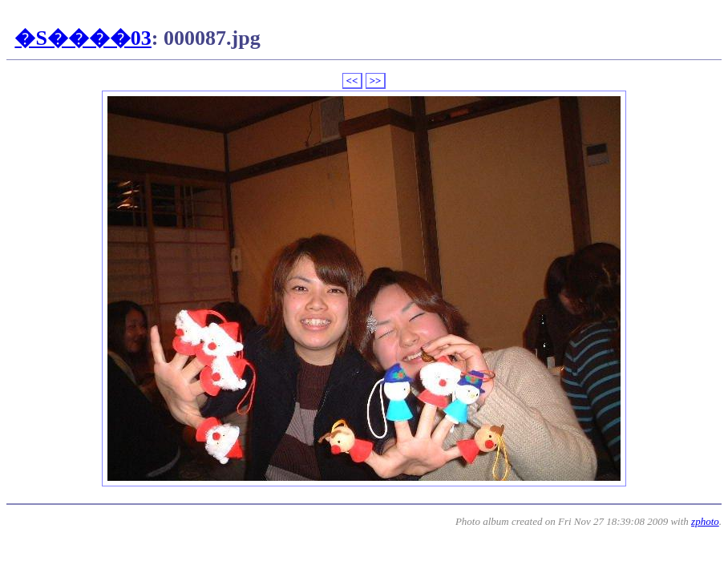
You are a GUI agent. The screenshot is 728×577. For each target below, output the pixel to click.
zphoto (705, 521)
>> (376, 81)
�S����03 (83, 38)
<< (352, 81)
